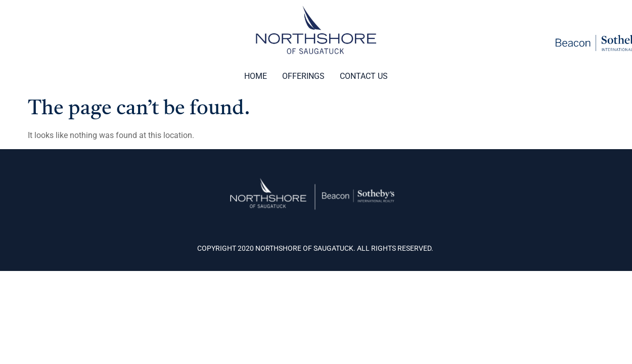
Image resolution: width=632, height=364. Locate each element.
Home (256, 76)
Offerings (303, 76)
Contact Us (364, 76)
